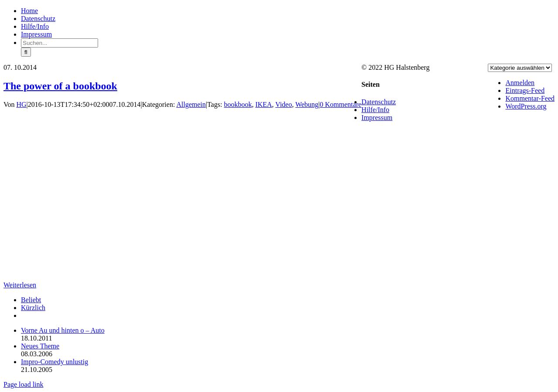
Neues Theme (40, 346)
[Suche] (26, 52)
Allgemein (191, 104)
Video (284, 104)
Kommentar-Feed (530, 98)
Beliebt (31, 300)
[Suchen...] (60, 43)
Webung (307, 104)
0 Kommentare (341, 104)
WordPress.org (526, 106)
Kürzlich (33, 308)
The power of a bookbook (60, 86)
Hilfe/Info (375, 110)
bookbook (238, 104)
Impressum (377, 118)
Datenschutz (379, 102)
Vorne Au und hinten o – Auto (63, 330)
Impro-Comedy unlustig (54, 362)
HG (22, 104)
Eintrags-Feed (525, 90)
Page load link (24, 384)
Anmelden (520, 83)
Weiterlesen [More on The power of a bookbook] (20, 285)
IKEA (264, 104)
